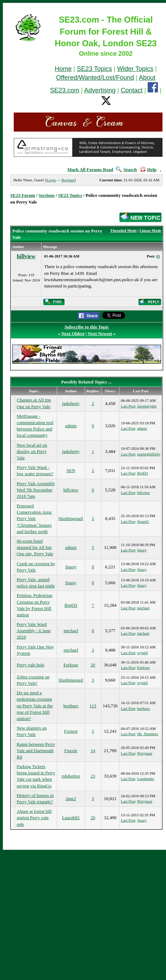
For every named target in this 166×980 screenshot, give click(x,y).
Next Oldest (73, 334)
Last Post (128, 406)
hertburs (71, 706)
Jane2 (71, 798)
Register (68, 180)
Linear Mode (150, 230)
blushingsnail (71, 518)
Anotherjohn (147, 406)
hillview (26, 256)
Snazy (142, 550)
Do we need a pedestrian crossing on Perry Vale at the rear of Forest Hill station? (35, 706)
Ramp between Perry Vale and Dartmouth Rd (36, 751)
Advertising (100, 90)
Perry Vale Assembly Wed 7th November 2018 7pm (36, 490)
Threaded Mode (124, 230)
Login (51, 180)
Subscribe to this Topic (87, 327)
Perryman (145, 753)
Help (148, 170)
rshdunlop (71, 776)
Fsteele (71, 751)
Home (63, 69)
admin (71, 426)
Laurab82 (71, 818)
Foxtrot (71, 731)
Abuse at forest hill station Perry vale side (34, 818)
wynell (142, 653)
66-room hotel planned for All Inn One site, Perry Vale (35, 547)
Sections (47, 195)
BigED (143, 473)
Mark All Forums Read (90, 170)
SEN (71, 470)
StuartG (143, 521)
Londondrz (146, 779)
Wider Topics (135, 69)
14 (93, 751)
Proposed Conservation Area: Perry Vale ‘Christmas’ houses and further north (34, 519)
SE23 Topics (94, 69)
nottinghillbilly (149, 454)
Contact (132, 90)
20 (93, 665)
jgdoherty (71, 403)
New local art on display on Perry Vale (32, 451)
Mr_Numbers (147, 734)
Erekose (71, 665)
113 (93, 706)
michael (143, 608)
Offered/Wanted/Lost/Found (95, 78)
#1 (158, 256)
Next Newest (100, 334)
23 (93, 776)
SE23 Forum (23, 195)
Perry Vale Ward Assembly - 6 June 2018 (33, 631)
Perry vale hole (30, 665)
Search (126, 170)
